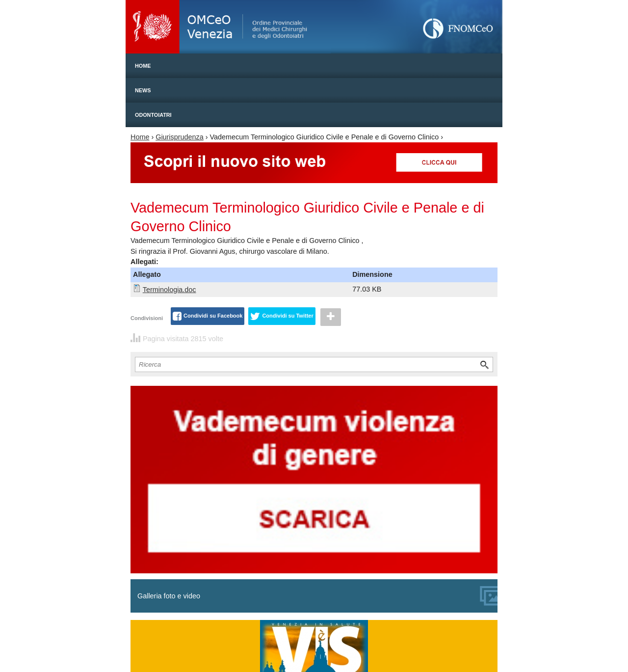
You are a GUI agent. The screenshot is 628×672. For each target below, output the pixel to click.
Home (143, 66)
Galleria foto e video (317, 596)
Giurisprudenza (180, 137)
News (143, 90)
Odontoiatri (153, 115)
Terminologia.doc (170, 290)
